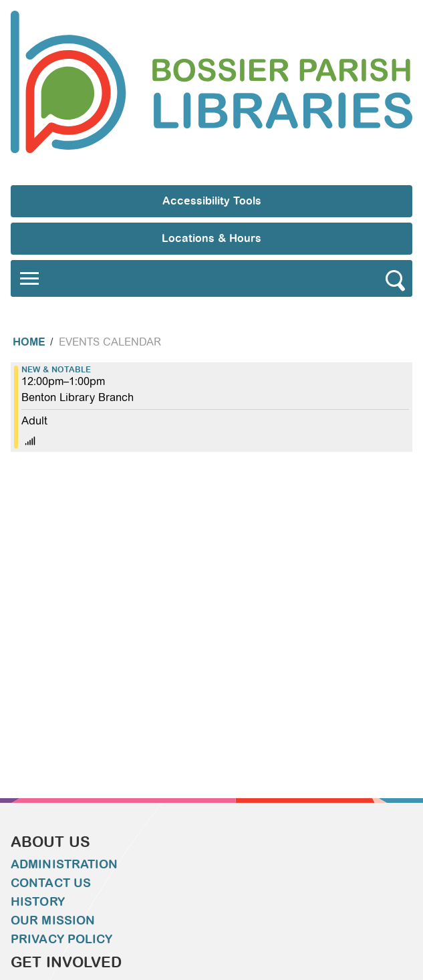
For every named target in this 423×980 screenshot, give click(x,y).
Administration (64, 864)
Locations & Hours (211, 238)
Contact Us (51, 883)
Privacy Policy (61, 939)
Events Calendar (110, 342)
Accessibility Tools (212, 201)
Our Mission (53, 921)
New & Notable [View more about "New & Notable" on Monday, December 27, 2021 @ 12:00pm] (56, 370)
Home (29, 342)
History (38, 902)
